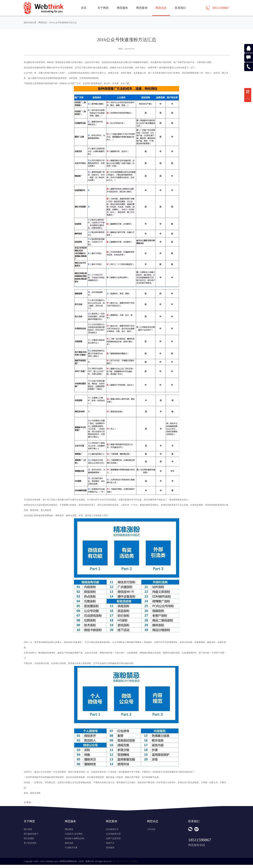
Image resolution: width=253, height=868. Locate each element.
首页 (84, 8)
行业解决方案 (71, 848)
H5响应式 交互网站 (74, 834)
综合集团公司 (112, 829)
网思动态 (161, 8)
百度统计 (135, 861)
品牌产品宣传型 (113, 838)
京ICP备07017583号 (121, 861)
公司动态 (151, 829)
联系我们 (180, 8)
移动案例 (110, 848)
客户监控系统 (30, 843)
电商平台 (110, 843)
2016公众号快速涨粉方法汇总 (63, 23)
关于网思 (103, 8)
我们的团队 (29, 838)
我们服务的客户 (31, 834)
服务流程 (69, 843)
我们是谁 (28, 829)
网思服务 (122, 8)
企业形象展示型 (113, 834)
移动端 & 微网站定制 (75, 838)
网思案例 (142, 8)
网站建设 (69, 829)
